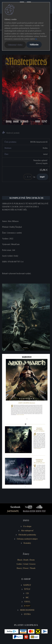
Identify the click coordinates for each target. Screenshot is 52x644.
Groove (32, 564)
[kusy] (28, 177)
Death (26, 560)
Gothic (19, 564)
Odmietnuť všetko (15, 45)
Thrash (33, 568)
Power (26, 568)
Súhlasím (34, 45)
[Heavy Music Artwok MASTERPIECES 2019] (26, 90)
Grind (26, 564)
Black (20, 560)
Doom (32, 560)
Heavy (19, 568)
